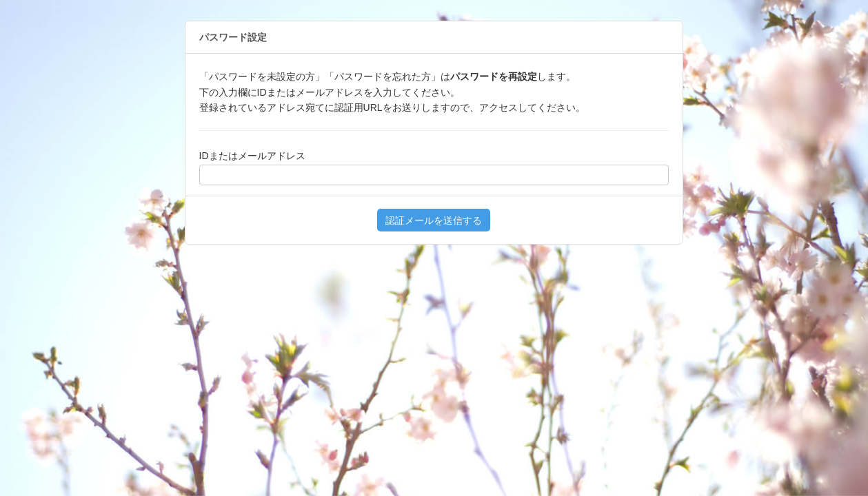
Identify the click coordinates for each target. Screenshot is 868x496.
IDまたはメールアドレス (252, 156)
